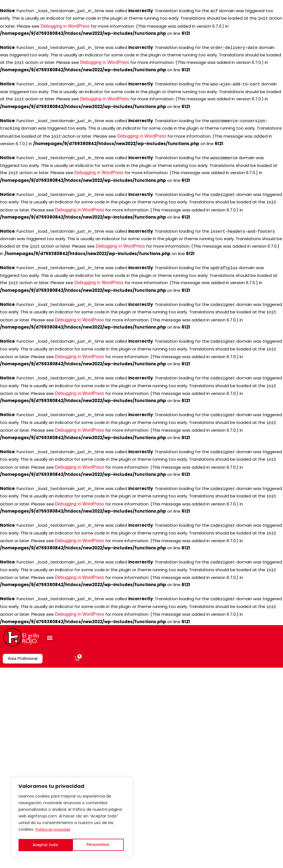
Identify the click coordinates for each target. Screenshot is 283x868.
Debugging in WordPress (65, 25)
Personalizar (44, 845)
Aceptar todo (98, 845)
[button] (50, 619)
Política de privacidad (54, 831)
